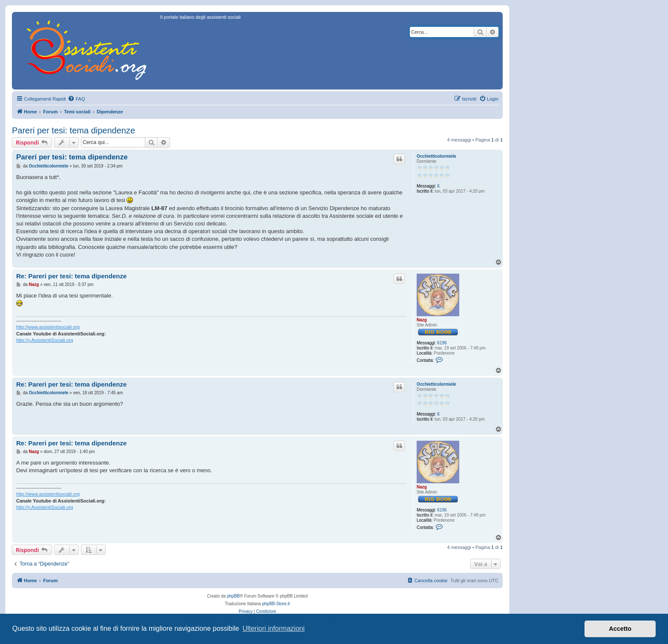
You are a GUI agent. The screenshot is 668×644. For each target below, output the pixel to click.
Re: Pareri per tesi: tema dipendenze (71, 276)
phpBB (233, 596)
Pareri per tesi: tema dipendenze (73, 130)
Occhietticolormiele (436, 156)
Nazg (422, 320)
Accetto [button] (620, 629)
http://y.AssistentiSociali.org (45, 340)
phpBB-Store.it (276, 604)
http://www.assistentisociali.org (48, 327)
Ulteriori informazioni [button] (274, 628)
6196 (442, 343)
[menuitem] (76, 99)
